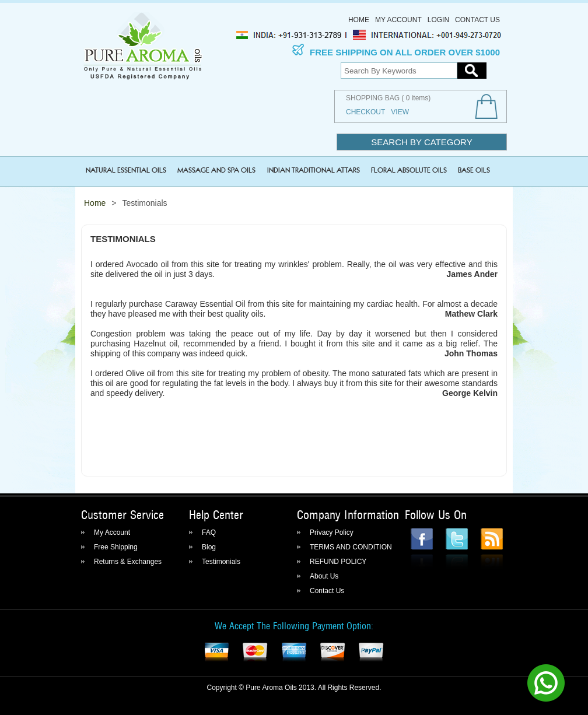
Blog (209, 547)
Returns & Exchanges (128, 562)
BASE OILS (474, 169)
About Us (324, 576)
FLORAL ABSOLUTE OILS (409, 169)
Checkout (365, 112)
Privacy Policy (332, 532)
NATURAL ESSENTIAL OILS (126, 169)
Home (359, 20)
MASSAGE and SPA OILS (216, 169)
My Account (398, 20)
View (400, 112)
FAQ (209, 532)
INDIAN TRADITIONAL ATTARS (314, 169)
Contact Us (477, 20)
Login (438, 20)
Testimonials (221, 562)
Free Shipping (116, 547)
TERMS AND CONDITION (351, 547)
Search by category (421, 142)
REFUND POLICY (338, 562)
